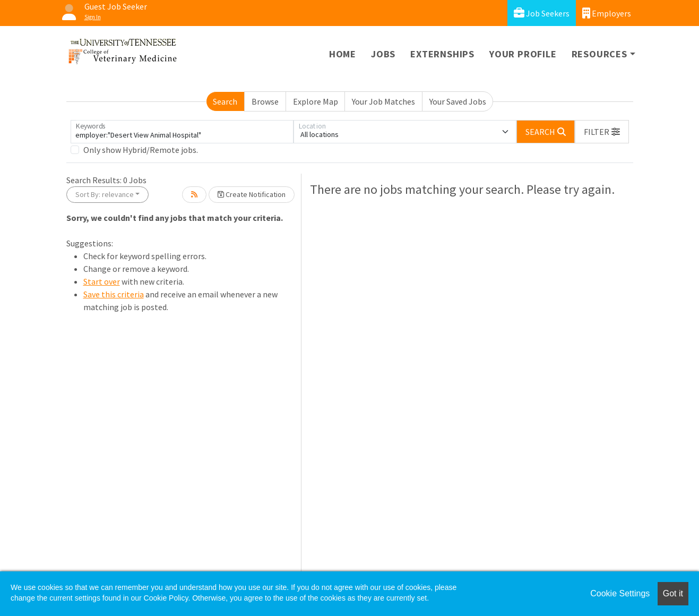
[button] (602, 132)
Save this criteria (114, 294)
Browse (265, 101)
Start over (102, 281)
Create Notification (252, 194)
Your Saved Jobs (458, 101)
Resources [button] (599, 54)
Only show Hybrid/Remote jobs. (141, 150)
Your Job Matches (383, 101)
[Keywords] (182, 132)
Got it (673, 593)
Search (225, 101)
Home (343, 54)
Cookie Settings (620, 593)
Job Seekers (542, 13)
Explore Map (316, 101)
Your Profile (523, 54)
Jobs (383, 54)
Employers (607, 13)
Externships (442, 54)
